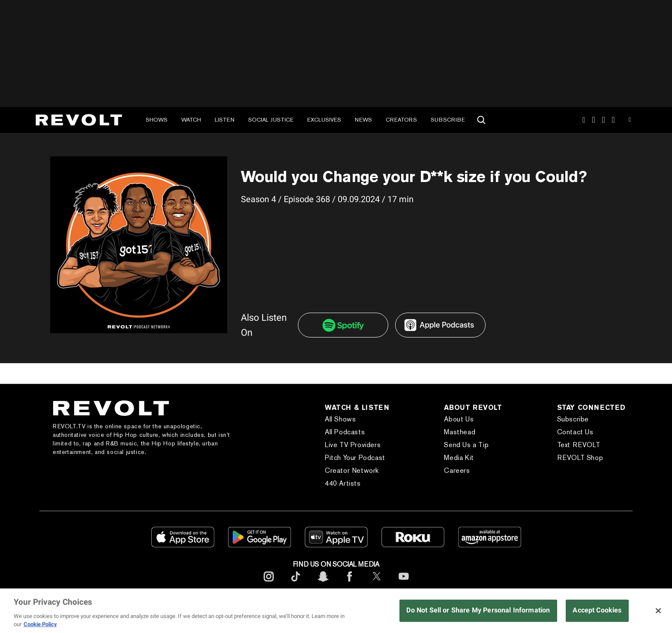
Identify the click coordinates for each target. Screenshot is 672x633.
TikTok (594, 120)
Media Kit (459, 458)
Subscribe (448, 120)
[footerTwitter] (377, 583)
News (363, 120)
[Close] (658, 611)
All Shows (340, 419)
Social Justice (271, 120)
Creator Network (352, 470)
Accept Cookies (597, 610)
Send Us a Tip (466, 445)
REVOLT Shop (580, 458)
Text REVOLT (579, 445)
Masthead (460, 432)
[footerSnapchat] (323, 583)
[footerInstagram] (269, 583)
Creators (401, 120)
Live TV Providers (353, 445)
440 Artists (343, 483)
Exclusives (324, 120)
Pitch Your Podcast (355, 458)
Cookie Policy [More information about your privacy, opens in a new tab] (40, 624)
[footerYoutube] (404, 583)
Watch (191, 120)
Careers (457, 470)
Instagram (584, 120)
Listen (225, 120)
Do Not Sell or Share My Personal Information (478, 610)
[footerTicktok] (296, 583)
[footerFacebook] (350, 583)
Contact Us (575, 432)
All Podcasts (345, 432)
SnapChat (604, 120)
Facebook (613, 120)
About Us (459, 419)
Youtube (630, 121)
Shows (157, 120)
